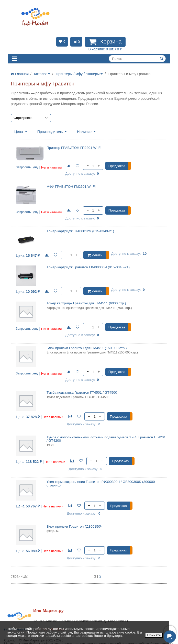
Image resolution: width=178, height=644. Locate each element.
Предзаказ (117, 166)
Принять (154, 635)
